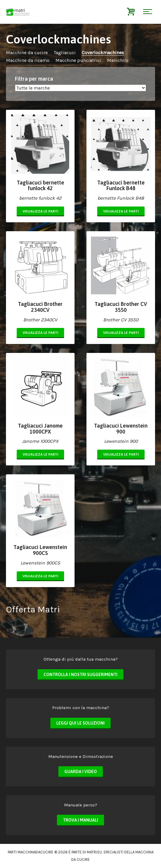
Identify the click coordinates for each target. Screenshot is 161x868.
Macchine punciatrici (78, 60)
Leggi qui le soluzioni (80, 723)
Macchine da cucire (27, 53)
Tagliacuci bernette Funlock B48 (121, 186)
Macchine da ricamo (28, 60)
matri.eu (94, 852)
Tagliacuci (65, 53)
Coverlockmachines (103, 53)
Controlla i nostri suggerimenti (80, 675)
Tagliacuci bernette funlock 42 (40, 186)
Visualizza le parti (40, 211)
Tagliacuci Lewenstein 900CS (40, 550)
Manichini (118, 60)
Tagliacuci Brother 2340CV (40, 307)
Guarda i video (81, 772)
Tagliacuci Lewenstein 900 (121, 429)
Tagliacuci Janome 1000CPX (40, 429)
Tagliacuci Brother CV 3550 (121, 307)
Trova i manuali (80, 820)
